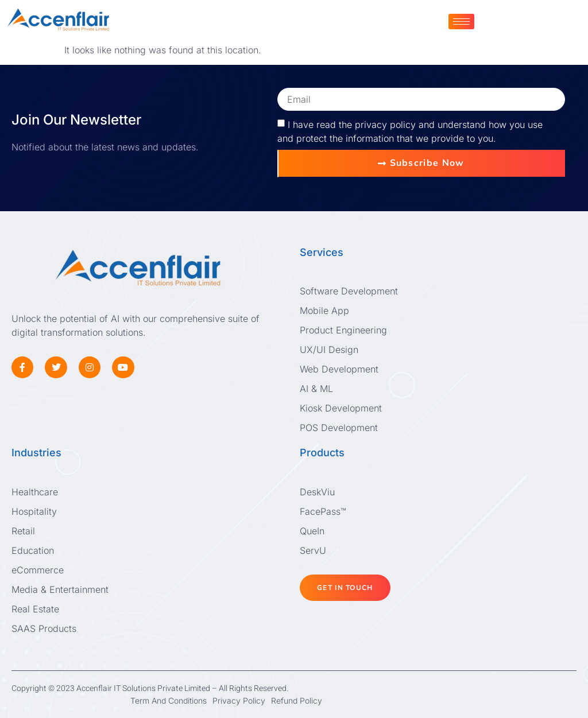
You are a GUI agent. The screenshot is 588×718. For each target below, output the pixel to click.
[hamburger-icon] (461, 22)
